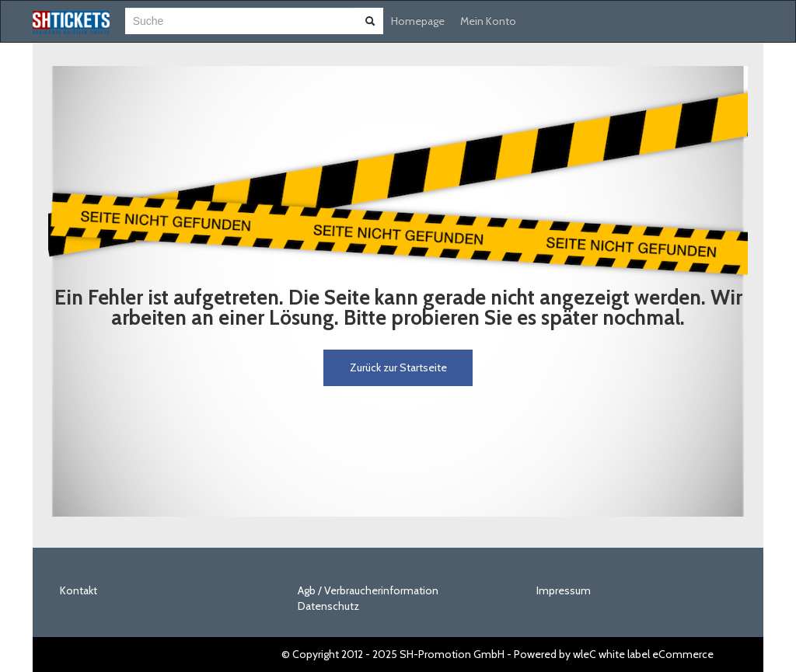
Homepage (418, 21)
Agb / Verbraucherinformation (368, 590)
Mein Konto (488, 21)
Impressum (564, 590)
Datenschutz (328, 606)
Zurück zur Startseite (398, 367)
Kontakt (79, 590)
